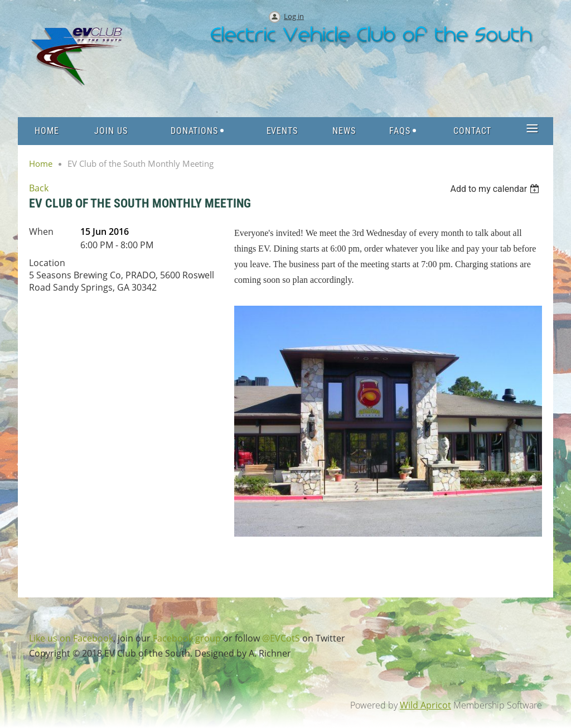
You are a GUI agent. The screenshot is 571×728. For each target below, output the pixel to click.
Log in (294, 16)
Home (41, 163)
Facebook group (187, 638)
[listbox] (496, 189)
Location (47, 263)
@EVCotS (281, 638)
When (41, 232)
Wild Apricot (425, 705)
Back (39, 188)
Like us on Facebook (71, 638)
